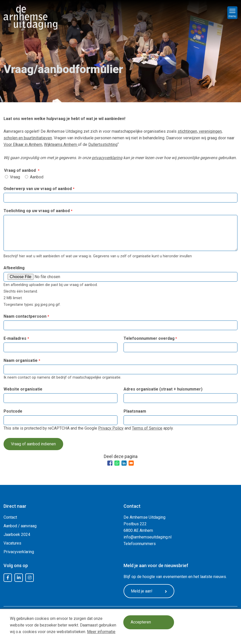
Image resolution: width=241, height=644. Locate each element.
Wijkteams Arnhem (61, 145)
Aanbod (37, 177)
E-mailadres (15, 338)
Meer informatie (101, 632)
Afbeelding (14, 268)
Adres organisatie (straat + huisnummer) (163, 389)
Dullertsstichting (103, 145)
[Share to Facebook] (110, 463)
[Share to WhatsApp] (117, 463)
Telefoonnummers (140, 544)
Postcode (13, 411)
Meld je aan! (149, 591)
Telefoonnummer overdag (149, 338)
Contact (10, 517)
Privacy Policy (111, 428)
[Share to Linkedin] (124, 463)
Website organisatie (23, 389)
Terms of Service (147, 428)
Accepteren (141, 622)
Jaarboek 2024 (17, 535)
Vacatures (12, 543)
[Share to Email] (131, 463)
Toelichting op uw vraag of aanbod (37, 211)
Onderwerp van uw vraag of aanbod (38, 189)
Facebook (8, 578)
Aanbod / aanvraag (20, 526)
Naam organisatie (21, 360)
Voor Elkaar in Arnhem (23, 145)
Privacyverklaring (19, 552)
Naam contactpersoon (25, 316)
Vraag (15, 177)
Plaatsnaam (135, 411)
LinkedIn (19, 578)
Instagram (30, 578)
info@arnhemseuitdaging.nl (148, 537)
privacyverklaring (107, 158)
